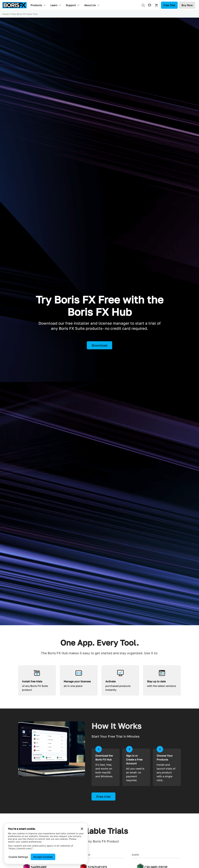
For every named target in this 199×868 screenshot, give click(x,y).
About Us (90, 5)
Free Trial (169, 5)
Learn (54, 5)
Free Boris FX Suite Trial (24, 14)
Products (36, 5)
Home (6, 14)
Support (71, 5)
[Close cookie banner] (82, 829)
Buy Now (187, 5)
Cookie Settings (18, 857)
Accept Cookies (43, 857)
